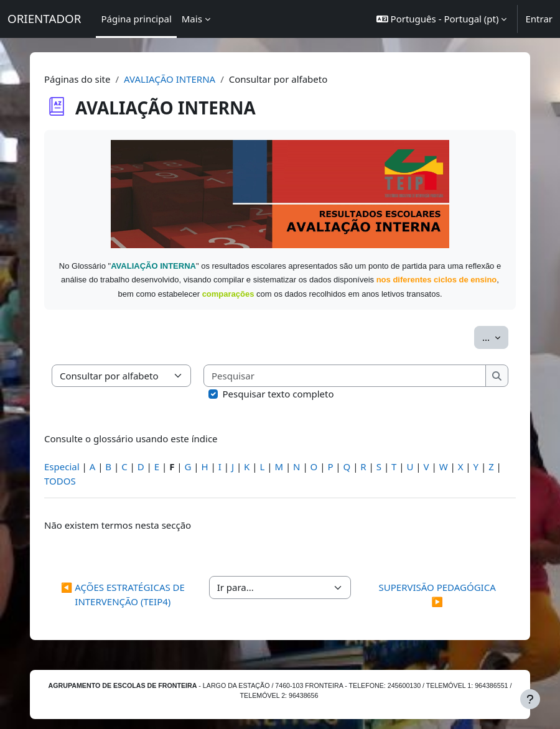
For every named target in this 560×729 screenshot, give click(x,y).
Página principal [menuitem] (136, 19)
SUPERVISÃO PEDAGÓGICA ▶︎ (437, 594)
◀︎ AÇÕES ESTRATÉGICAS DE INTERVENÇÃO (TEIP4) (123, 594)
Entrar (539, 19)
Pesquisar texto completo (278, 394)
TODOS (60, 481)
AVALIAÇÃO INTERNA (170, 79)
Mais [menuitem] (192, 19)
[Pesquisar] (345, 376)
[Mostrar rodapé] (530, 699)
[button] (442, 19)
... (495, 337)
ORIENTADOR (44, 18)
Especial (62, 467)
